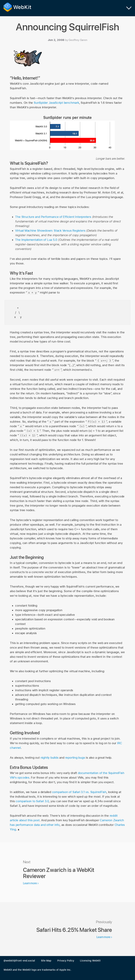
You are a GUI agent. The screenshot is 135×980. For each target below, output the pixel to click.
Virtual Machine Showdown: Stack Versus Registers (50, 231)
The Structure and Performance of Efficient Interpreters (53, 217)
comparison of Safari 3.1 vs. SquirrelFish (79, 792)
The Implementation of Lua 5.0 (36, 240)
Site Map (46, 961)
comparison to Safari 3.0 (32, 801)
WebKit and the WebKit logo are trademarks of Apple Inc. (37, 970)
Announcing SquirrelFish (67, 27)
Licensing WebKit (90, 961)
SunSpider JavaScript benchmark (56, 103)
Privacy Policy (66, 961)
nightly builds (50, 758)
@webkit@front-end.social (19, 961)
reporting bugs (75, 758)
